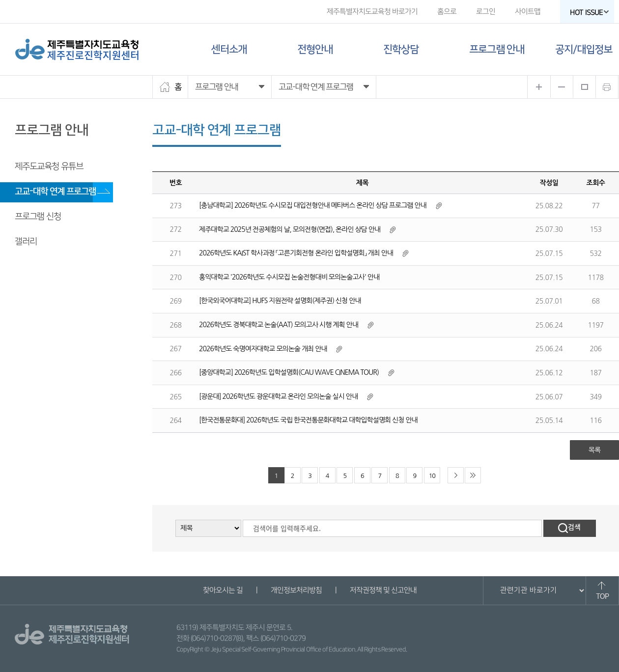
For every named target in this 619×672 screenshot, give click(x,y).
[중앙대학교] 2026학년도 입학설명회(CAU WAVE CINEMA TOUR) (289, 372)
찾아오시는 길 (222, 590)
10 (432, 476)
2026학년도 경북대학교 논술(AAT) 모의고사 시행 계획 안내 (279, 325)
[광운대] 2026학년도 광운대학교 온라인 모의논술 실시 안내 (278, 396)
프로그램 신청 (38, 217)
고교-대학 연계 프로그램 (55, 192)
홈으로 (447, 12)
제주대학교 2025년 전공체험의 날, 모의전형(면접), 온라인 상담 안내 (290, 229)
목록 (594, 450)
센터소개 (229, 49)
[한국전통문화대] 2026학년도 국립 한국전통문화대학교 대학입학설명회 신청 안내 (308, 420)
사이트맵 (528, 12)
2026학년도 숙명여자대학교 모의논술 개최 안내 (263, 349)
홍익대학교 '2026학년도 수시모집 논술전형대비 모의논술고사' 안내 (289, 277)
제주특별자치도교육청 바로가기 (372, 12)
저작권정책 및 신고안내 (383, 590)
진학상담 (401, 49)
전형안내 (315, 49)
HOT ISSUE (590, 13)
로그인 (486, 12)
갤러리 (26, 242)
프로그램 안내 (497, 49)
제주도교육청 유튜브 (49, 167)
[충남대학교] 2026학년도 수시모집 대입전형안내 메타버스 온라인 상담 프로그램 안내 (313, 205)
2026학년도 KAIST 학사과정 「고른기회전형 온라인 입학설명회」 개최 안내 (296, 253)
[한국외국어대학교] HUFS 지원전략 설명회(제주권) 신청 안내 (280, 301)
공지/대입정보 (584, 49)
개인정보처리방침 (296, 590)
